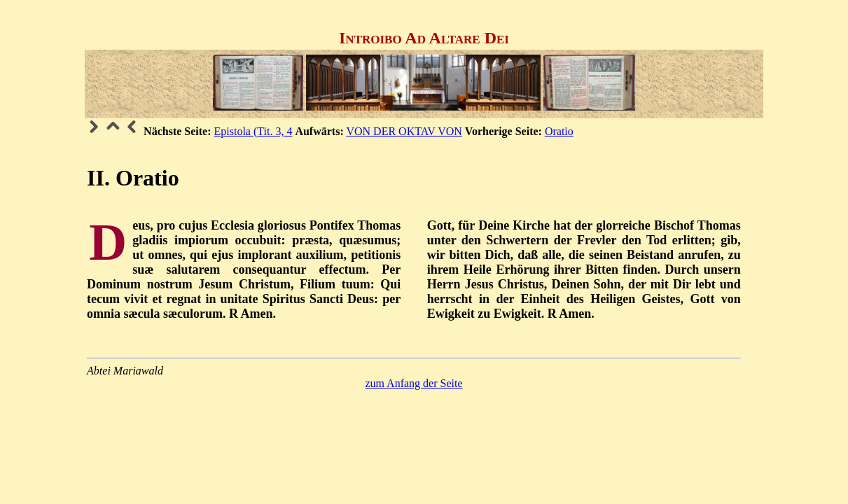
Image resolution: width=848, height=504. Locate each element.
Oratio (559, 131)
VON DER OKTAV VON (404, 131)
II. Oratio (133, 178)
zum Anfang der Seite (413, 383)
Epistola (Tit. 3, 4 (253, 131)
